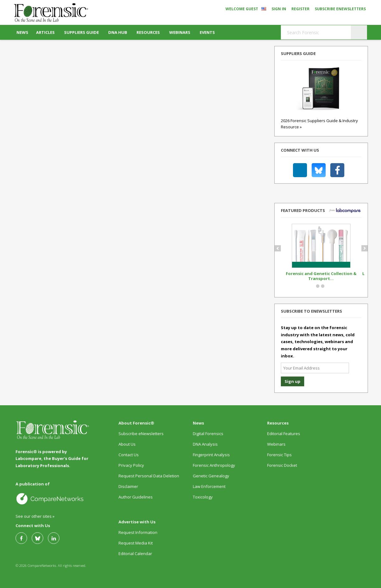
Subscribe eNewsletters (340, 9)
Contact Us (129, 455)
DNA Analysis (205, 444)
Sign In (279, 9)
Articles (45, 32)
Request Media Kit (136, 543)
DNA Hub (118, 32)
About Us (127, 444)
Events (207, 32)
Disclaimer (128, 486)
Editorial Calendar (135, 554)
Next (367, 248)
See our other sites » (35, 516)
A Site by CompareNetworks (53, 498)
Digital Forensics (208, 434)
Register (300, 9)
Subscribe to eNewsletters (311, 311)
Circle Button (318, 286)
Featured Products (303, 210)
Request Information (138, 532)
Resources (148, 32)
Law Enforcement (209, 486)
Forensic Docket (282, 465)
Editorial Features (284, 434)
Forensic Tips (279, 455)
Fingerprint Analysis (211, 455)
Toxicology (203, 497)
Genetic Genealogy (211, 476)
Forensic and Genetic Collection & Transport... (321, 276)
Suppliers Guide (81, 32)
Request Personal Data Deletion (149, 476)
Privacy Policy (131, 465)
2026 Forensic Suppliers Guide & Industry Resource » (319, 118)
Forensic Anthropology (214, 465)
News (22, 32)
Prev (280, 248)
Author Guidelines (136, 497)
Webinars (180, 32)
